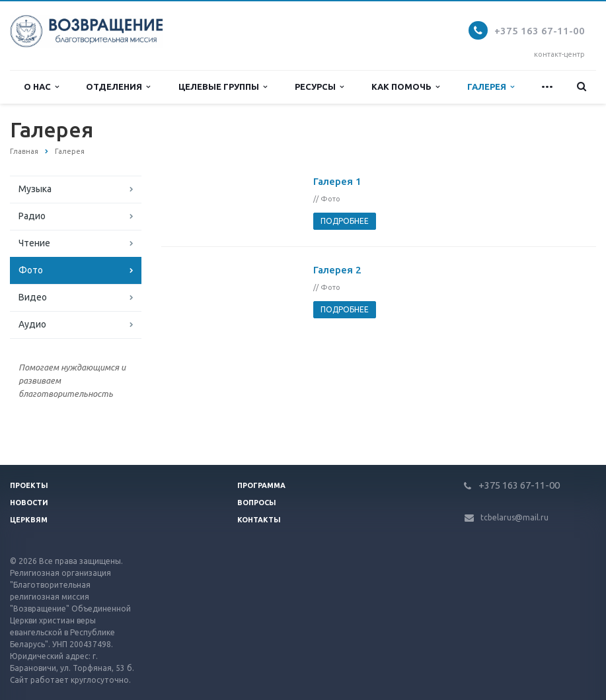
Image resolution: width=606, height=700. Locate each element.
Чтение (34, 243)
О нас (41, 87)
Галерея (491, 87)
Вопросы (257, 503)
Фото (31, 270)
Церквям (29, 520)
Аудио (32, 324)
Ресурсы (319, 87)
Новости (29, 503)
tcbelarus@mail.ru (514, 517)
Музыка (35, 189)
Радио (32, 216)
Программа (261, 485)
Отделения (118, 87)
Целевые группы (223, 87)
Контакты (259, 520)
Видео (33, 297)
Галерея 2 (337, 270)
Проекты (29, 485)
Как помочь (405, 87)
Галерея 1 (337, 181)
